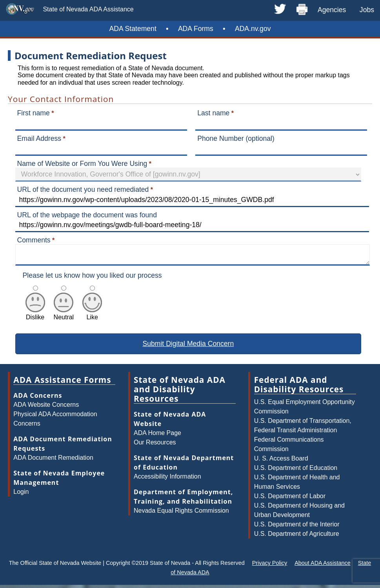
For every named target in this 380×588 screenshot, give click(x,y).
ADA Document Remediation (53, 461)
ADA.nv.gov (253, 29)
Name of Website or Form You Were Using (82, 164)
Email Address (39, 138)
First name (34, 113)
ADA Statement (133, 29)
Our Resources (155, 445)
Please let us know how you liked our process (92, 279)
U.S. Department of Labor (290, 499)
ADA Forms (196, 29)
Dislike (35, 317)
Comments (34, 240)
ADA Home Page (157, 436)
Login (21, 495)
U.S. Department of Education (296, 471)
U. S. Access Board (281, 461)
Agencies (332, 10)
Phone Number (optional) (236, 138)
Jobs (367, 10)
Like (92, 317)
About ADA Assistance (322, 566)
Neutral (64, 317)
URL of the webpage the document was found (87, 215)
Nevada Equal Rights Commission (181, 514)
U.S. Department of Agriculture (297, 537)
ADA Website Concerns (46, 408)
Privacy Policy (270, 566)
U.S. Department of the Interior (297, 527)
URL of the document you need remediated (83, 189)
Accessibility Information (167, 480)
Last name (213, 113)
